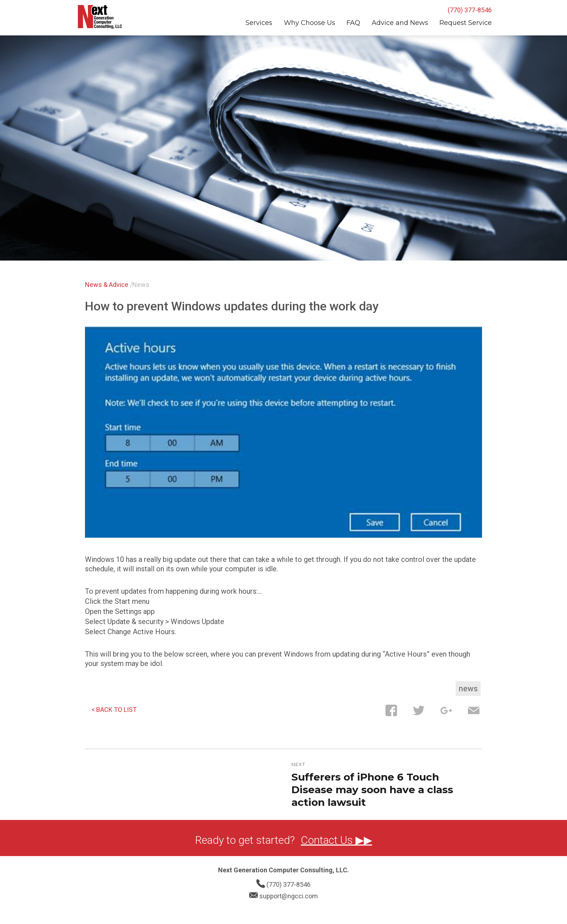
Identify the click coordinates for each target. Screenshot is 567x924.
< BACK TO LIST (114, 710)
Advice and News (400, 23)
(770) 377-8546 (470, 10)
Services (259, 23)
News (141, 285)
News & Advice (107, 285)
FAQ (353, 23)
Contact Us (328, 840)
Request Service (466, 23)
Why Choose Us (310, 23)
